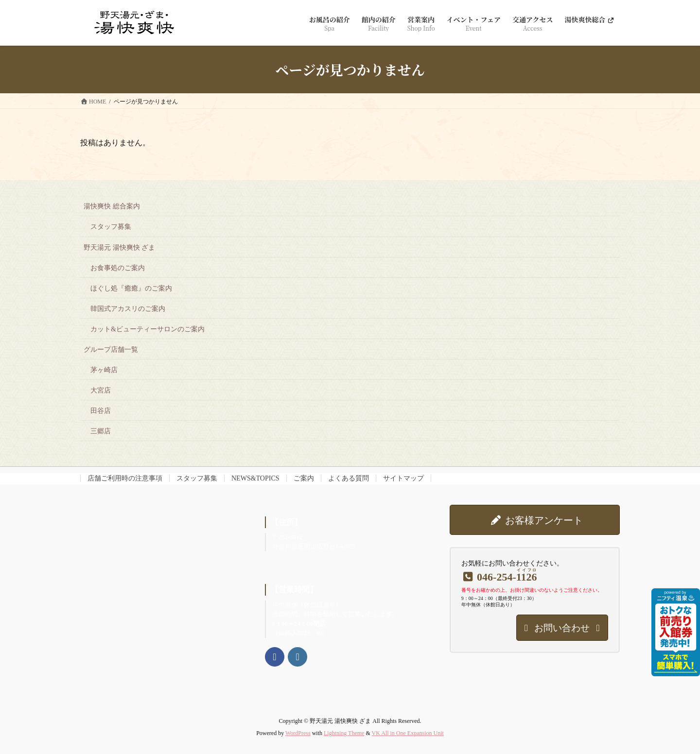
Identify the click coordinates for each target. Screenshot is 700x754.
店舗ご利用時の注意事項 (125, 478)
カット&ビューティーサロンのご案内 (148, 329)
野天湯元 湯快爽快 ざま (119, 248)
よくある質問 (349, 478)
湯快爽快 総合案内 (112, 206)
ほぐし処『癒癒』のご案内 (131, 288)
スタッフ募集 (111, 227)
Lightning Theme (344, 733)
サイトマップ (403, 478)
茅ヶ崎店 (104, 370)
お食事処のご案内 (118, 268)
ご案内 (304, 478)
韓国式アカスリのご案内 (128, 309)
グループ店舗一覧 (111, 350)
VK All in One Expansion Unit (408, 733)
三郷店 (101, 431)
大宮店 (101, 390)
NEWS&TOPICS (255, 478)
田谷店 (101, 411)
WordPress (298, 733)
